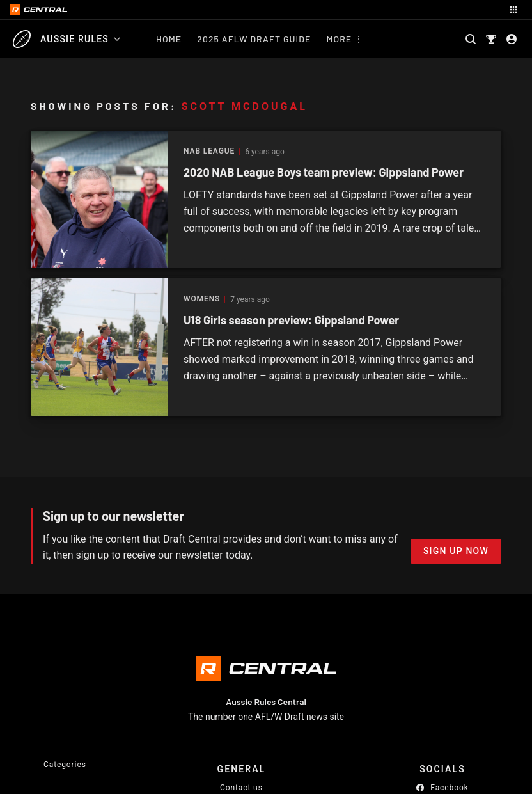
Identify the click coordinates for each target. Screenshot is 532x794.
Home (169, 39)
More (339, 39)
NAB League (209, 151)
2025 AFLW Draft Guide (254, 39)
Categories (65, 765)
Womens (202, 299)
